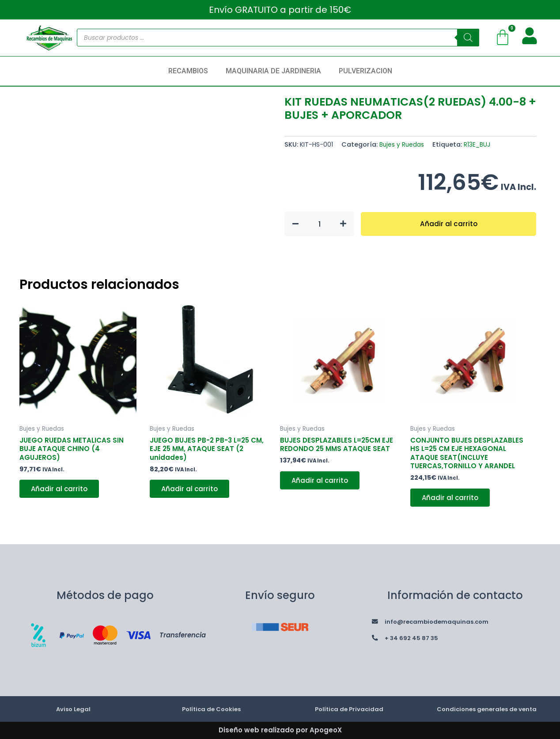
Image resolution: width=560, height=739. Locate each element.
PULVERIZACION (365, 71)
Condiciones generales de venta (487, 709)
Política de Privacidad (349, 709)
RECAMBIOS (188, 71)
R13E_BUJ (481, 144)
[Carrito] (503, 38)
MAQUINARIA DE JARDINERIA (273, 71)
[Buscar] (468, 38)
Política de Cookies (211, 709)
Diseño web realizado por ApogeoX (280, 730)
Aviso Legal (73, 709)
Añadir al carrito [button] (62, 492)
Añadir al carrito (448, 224)
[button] (190, 71)
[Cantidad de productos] (319, 224)
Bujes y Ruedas (403, 144)
